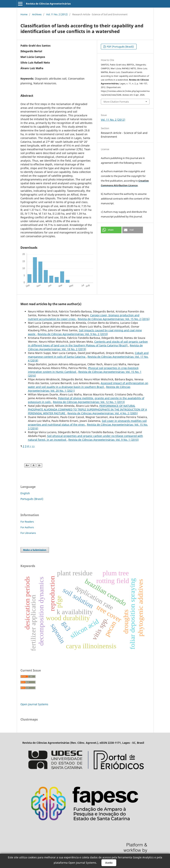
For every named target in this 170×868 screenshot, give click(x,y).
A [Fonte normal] (34, 465)
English (25, 493)
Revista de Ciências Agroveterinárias (48, 4)
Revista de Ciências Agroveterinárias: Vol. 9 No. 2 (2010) (73, 334)
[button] (111, 230)
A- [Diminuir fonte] (39, 465)
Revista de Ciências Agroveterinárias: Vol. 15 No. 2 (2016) (114, 319)
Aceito (109, 863)
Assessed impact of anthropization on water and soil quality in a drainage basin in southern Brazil (88, 385)
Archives (37, 14)
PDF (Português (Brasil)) (120, 47)
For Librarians (28, 533)
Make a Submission (35, 550)
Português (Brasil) (32, 499)
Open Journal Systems (34, 704)
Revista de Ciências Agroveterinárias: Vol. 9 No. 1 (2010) (104, 440)
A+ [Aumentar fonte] (27, 465)
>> (33, 446)
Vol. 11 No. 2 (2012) (57, 14)
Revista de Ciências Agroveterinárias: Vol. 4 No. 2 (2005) (103, 413)
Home (24, 14)
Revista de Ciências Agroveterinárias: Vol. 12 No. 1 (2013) (89, 402)
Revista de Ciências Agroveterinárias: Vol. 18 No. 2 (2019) (85, 347)
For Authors (27, 527)
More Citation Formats (116, 102)
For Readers (27, 522)
